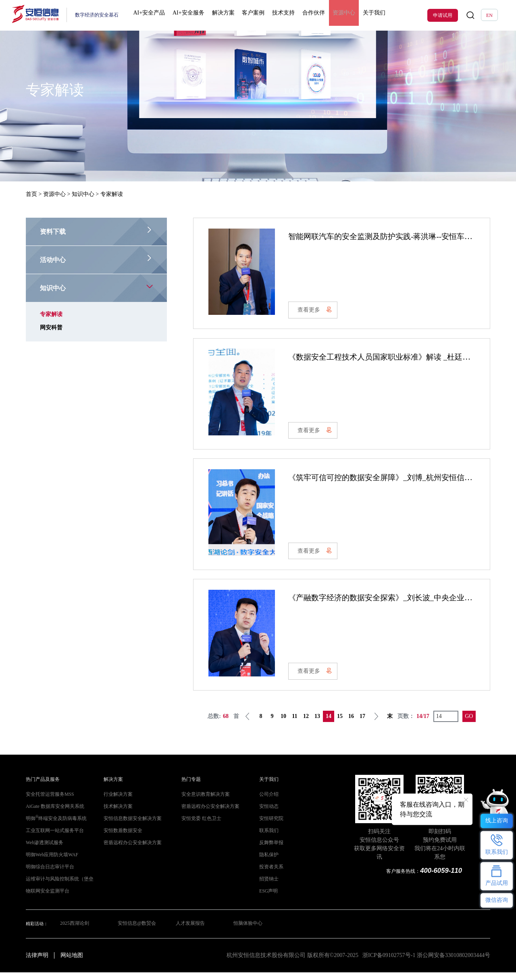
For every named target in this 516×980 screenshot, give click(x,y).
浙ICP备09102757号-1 (389, 963)
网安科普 (51, 328)
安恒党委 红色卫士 (200, 826)
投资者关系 (270, 875)
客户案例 (251, 15)
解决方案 (223, 15)
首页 (31, 194)
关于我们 (362, 15)
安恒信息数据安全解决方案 (130, 826)
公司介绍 (268, 802)
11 (294, 723)
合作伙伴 (306, 15)
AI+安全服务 (190, 15)
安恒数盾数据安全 (121, 838)
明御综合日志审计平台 (48, 875)
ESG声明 (268, 899)
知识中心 (83, 194)
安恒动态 (268, 814)
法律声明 (37, 963)
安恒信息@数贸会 (136, 931)
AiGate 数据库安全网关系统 (52, 814)
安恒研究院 (270, 826)
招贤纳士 (268, 887)
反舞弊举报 (270, 850)
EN (489, 15)
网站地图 (72, 963)
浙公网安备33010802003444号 (454, 963)
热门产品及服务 (41, 787)
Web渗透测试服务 (43, 850)
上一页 (248, 724)
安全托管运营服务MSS (48, 802)
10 (283, 723)
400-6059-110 (442, 878)
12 (306, 723)
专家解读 (51, 314)
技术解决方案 (117, 814)
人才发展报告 (190, 931)
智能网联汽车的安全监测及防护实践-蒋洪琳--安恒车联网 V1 (395, 236)
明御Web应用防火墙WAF (50, 862)
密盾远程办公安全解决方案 (130, 850)
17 (362, 723)
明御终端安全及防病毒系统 (54, 826)
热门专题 (190, 787)
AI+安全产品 (153, 15)
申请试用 (443, 15)
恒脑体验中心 (249, 931)
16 (351, 723)
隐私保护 (268, 862)
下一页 (376, 724)
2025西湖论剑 (73, 931)
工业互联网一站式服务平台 (52, 838)
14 (329, 723)
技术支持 (279, 15)
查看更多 (316, 311)
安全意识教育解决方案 (204, 802)
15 (340, 723)
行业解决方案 (117, 802)
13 (317, 723)
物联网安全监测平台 (46, 899)
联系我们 (268, 838)
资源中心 (335, 15)
